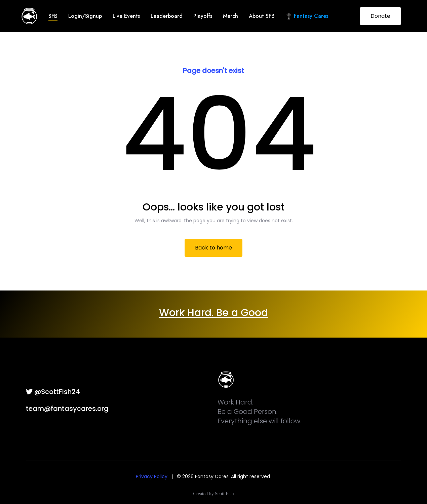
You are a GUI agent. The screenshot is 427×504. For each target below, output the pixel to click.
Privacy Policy (152, 476)
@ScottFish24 (53, 392)
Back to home (213, 248)
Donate (380, 16)
